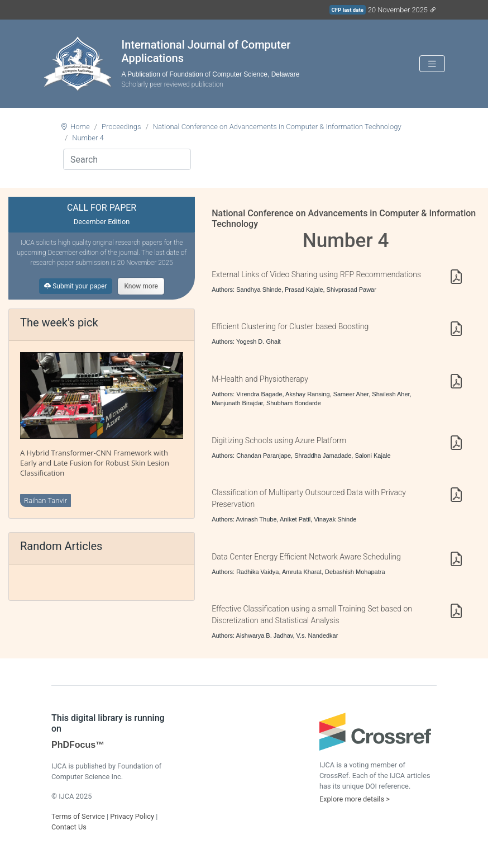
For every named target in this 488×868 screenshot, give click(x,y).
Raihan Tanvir (46, 501)
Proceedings (121, 127)
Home (80, 127)
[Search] (127, 159)
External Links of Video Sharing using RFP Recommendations (316, 274)
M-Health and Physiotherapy (260, 379)
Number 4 (88, 138)
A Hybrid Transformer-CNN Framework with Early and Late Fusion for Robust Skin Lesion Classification (95, 463)
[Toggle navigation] (432, 64)
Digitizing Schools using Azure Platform (279, 440)
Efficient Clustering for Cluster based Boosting (290, 326)
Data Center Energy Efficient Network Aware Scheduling (306, 557)
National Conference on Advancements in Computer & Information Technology (277, 127)
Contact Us (69, 827)
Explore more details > (355, 799)
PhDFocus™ (78, 745)
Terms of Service (78, 816)
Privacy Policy (132, 816)
